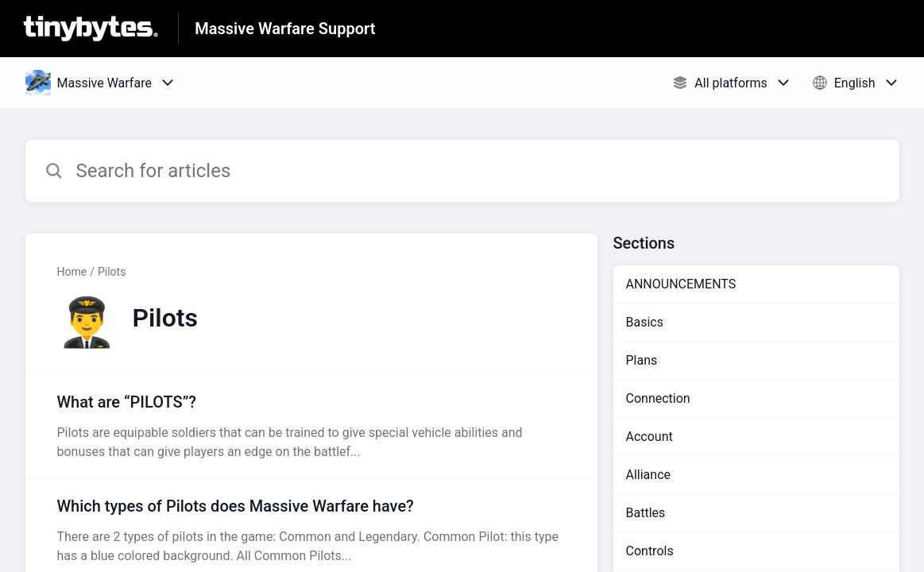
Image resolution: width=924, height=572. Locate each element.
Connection (658, 398)
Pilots (112, 272)
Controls (650, 551)
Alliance (649, 475)
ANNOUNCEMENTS (681, 284)
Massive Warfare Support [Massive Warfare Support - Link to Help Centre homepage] (285, 29)
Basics (645, 322)
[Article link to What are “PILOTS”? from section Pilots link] (311, 426)
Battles (646, 513)
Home (72, 272)
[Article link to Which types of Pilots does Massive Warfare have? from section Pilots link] (311, 530)
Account (650, 437)
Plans (642, 360)
